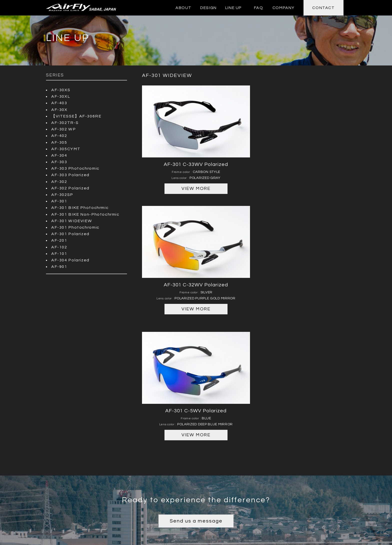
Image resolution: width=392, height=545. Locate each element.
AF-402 (59, 135)
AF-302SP (62, 194)
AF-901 (59, 265)
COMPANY (283, 8)
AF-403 (59, 103)
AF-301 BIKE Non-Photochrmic (84, 213)
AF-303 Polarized (70, 174)
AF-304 (59, 155)
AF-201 (59, 239)
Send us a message (196, 384)
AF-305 (59, 142)
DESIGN (208, 8)
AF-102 (59, 246)
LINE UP (233, 8)
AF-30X (59, 109)
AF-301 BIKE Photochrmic (79, 207)
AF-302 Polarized (70, 187)
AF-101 (59, 252)
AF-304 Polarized (70, 259)
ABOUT (183, 8)
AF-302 (59, 181)
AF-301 (59, 200)
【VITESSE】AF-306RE (75, 116)
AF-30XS (61, 90)
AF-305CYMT (65, 148)
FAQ (259, 8)
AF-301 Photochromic (75, 226)
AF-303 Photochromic (75, 168)
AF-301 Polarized (70, 233)
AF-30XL (60, 96)
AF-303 (59, 161)
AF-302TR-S (64, 122)
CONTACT (323, 8)
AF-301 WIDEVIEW (71, 220)
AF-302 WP (63, 129)
